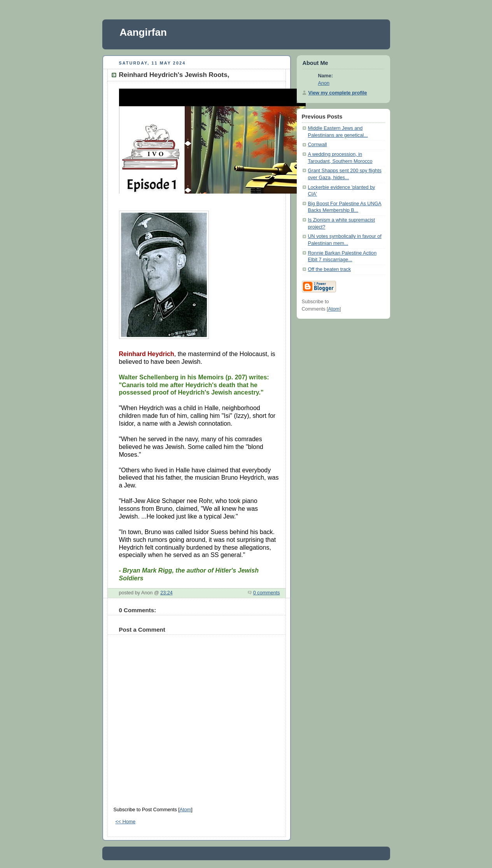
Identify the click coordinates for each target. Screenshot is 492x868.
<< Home (126, 822)
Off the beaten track (330, 269)
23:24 (166, 593)
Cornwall (318, 145)
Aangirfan (143, 32)
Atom (185, 810)
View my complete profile (338, 93)
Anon (324, 83)
